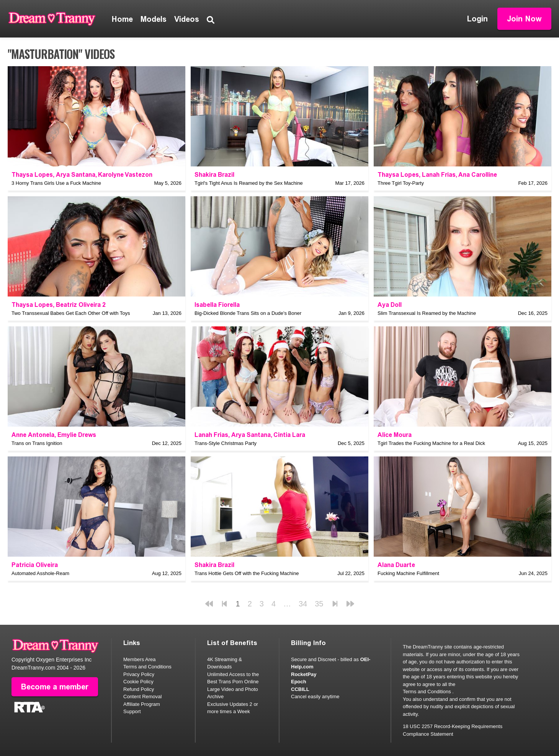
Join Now (524, 19)
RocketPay (304, 674)
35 (319, 604)
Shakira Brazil (214, 175)
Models (154, 19)
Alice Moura (395, 435)
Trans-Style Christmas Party (226, 443)
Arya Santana (76, 175)
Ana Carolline (478, 175)
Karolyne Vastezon (125, 175)
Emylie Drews (77, 435)
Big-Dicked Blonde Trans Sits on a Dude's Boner (248, 313)
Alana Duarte (396, 565)
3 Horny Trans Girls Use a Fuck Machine (56, 183)
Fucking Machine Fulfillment (408, 573)
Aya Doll (390, 305)
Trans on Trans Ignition (37, 443)
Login (477, 19)
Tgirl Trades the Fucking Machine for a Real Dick (431, 443)
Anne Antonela (33, 435)
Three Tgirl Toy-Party (401, 183)
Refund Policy (139, 689)
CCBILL (300, 689)
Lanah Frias (439, 175)
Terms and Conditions (147, 667)
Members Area (140, 659)
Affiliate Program (142, 704)
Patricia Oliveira (35, 565)
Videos (187, 19)
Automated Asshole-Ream (40, 573)
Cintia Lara (289, 435)
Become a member (55, 687)
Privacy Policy (139, 674)
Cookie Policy (138, 682)
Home (122, 19)
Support (132, 711)
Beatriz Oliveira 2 (81, 305)
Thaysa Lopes (32, 175)
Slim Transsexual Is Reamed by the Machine (427, 313)
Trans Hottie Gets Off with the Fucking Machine (247, 573)
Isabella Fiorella (217, 305)
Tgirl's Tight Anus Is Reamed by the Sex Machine (249, 183)
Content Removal (142, 697)
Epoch (299, 682)
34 (303, 604)
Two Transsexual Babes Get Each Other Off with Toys (71, 313)
